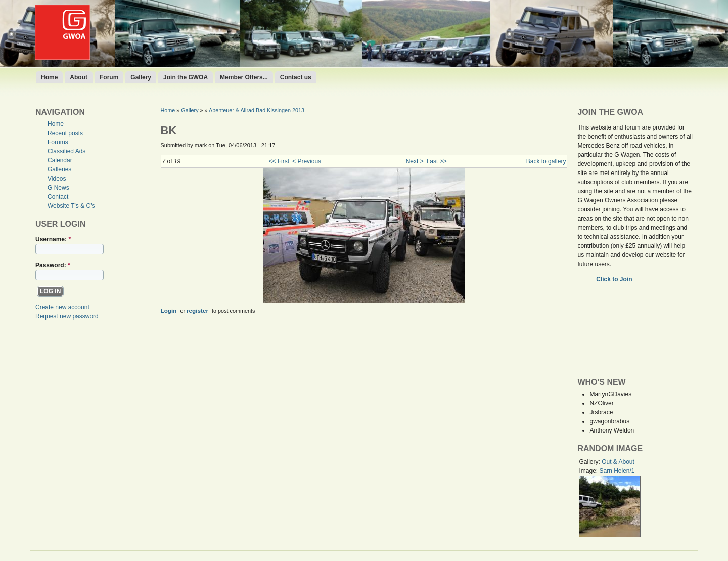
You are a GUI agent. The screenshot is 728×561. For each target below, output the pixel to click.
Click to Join (615, 279)
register (197, 310)
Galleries (59, 169)
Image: (589, 471)
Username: (53, 239)
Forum (109, 77)
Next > (415, 161)
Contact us (296, 77)
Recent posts (65, 133)
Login (169, 310)
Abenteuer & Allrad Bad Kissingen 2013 (257, 110)
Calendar (60, 160)
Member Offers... (244, 77)
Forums (58, 142)
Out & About (618, 462)
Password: (53, 265)
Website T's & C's (71, 206)
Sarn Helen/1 (617, 471)
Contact (58, 197)
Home (49, 77)
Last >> (437, 161)
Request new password (67, 316)
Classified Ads (66, 151)
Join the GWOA (186, 77)
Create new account (62, 307)
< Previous (307, 161)
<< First (279, 161)
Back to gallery (546, 161)
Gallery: (590, 462)
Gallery (141, 77)
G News (58, 188)
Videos (57, 179)
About (79, 77)
